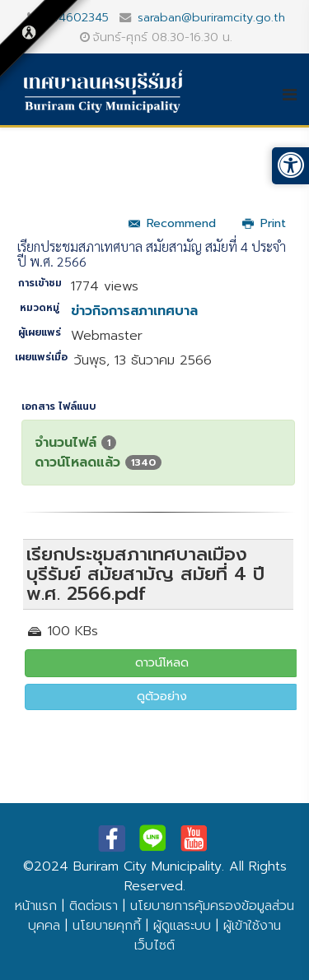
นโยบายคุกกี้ (107, 926)
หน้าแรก (36, 906)
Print (264, 223)
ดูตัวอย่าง (162, 697)
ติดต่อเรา (94, 906)
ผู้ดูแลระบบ (182, 926)
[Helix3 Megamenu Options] (295, 95)
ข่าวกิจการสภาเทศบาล (134, 311)
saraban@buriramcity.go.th (211, 17)
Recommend (172, 223)
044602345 (76, 17)
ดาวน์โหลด (162, 663)
